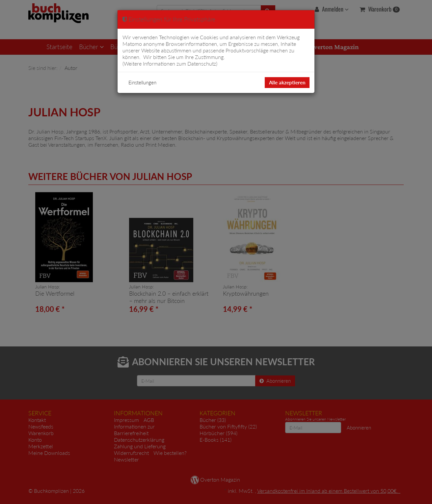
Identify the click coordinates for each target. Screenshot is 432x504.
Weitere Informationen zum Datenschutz (170, 63)
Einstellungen (142, 82)
